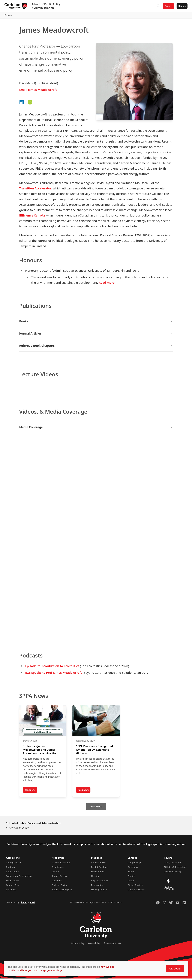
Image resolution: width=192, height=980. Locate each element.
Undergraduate (14, 864)
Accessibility (94, 945)
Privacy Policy (78, 945)
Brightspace (58, 869)
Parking (132, 878)
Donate (182, 6)
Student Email (98, 873)
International (13, 873)
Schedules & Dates (61, 864)
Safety (131, 882)
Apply (167, 6)
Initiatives (11, 891)
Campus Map (134, 864)
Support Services (60, 878)
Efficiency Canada (32, 217)
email (32, 904)
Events (131, 873)
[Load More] (96, 808)
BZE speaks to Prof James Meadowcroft (54, 674)
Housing (95, 878)
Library (55, 873)
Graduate (11, 869)
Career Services (99, 864)
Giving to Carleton (173, 864)
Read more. (107, 284)
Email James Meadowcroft (38, 91)
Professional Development (19, 878)
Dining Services (135, 887)
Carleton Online (59, 887)
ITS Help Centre (99, 891)
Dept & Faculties (99, 869)
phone (23, 904)
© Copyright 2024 (112, 945)
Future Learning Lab (62, 891)
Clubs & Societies (136, 891)
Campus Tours (13, 887)
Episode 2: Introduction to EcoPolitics (52, 667)
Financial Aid (12, 882)
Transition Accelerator (35, 190)
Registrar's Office (100, 882)
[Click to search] (158, 6)
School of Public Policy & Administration (46, 6)
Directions (133, 869)
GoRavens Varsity (173, 873)
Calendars (57, 882)
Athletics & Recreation (175, 869)
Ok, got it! (175, 969)
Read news (31, 792)
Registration (97, 887)
